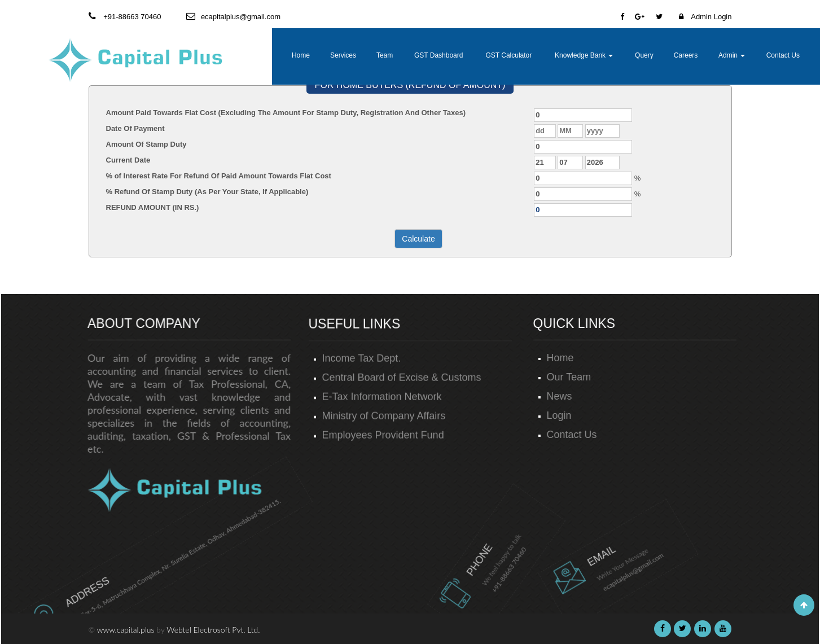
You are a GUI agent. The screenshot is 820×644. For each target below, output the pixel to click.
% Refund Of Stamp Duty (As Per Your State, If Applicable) (207, 192)
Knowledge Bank (584, 55)
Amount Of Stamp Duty (146, 144)
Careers (686, 55)
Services (343, 55)
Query (644, 55)
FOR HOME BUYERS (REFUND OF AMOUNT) (410, 85)
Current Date (128, 160)
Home (301, 55)
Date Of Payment (135, 128)
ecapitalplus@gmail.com (592, 561)
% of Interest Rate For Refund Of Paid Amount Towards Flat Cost (219, 176)
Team (385, 55)
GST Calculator (508, 55)
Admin (732, 55)
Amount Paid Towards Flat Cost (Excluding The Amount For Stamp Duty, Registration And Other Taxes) (286, 113)
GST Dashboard (439, 55)
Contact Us (783, 55)
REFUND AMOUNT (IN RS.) (153, 207)
